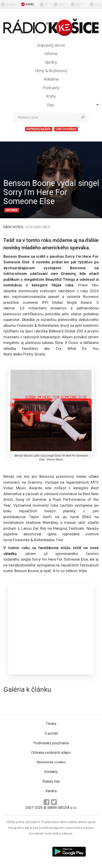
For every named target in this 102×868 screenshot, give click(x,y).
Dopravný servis (51, 45)
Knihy (51, 96)
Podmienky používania (51, 743)
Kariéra (51, 791)
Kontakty (51, 772)
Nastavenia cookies (51, 762)
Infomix (51, 54)
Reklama (51, 79)
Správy (51, 62)
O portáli (51, 733)
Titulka (51, 724)
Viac (73, 105)
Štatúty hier (51, 781)
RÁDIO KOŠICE (13, 227)
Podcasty (51, 88)
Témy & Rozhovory (51, 71)
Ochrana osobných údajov (51, 753)
